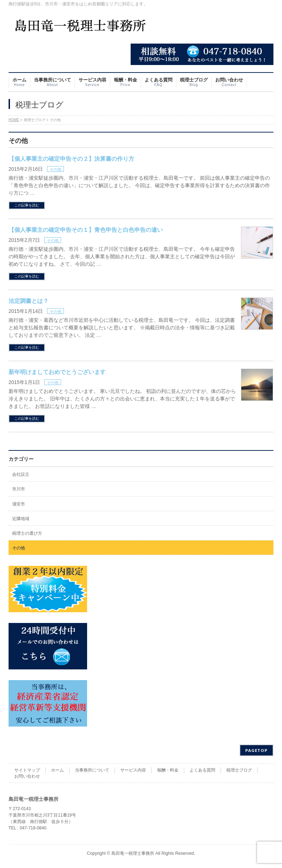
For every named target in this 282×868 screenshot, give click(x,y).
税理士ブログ (239, 770)
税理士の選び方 (27, 533)
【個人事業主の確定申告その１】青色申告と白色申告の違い (86, 230)
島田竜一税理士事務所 (133, 853)
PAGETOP (256, 750)
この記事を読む (27, 205)
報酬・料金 (168, 770)
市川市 (19, 489)
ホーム (57, 770)
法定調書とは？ (29, 301)
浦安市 (19, 504)
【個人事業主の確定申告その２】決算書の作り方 (71, 159)
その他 (56, 169)
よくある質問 (202, 770)
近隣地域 (21, 519)
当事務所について (92, 770)
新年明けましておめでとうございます (57, 372)
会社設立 (21, 474)
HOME (14, 120)
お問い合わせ (27, 776)
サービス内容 (133, 770)
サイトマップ (27, 770)
